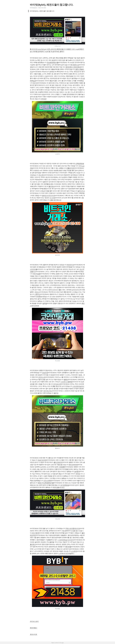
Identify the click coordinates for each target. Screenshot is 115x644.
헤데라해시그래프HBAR (73, 67)
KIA (43, 94)
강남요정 (45, 373)
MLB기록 (44, 276)
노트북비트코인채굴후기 (66, 553)
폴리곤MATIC (58, 462)
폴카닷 (56, 393)
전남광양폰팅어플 (53, 62)
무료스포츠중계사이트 (73, 528)
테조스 (37, 292)
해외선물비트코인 (59, 487)
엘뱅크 (66, 380)
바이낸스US (57, 384)
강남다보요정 (42, 460)
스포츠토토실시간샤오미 (66, 540)
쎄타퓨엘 (68, 547)
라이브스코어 (34, 621)
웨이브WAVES (73, 465)
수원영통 (62, 467)
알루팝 (45, 303)
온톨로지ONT (71, 168)
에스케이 (42, 175)
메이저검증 (37, 274)
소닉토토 (74, 551)
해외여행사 (34, 628)
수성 (46, 76)
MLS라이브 (71, 265)
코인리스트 (42, 377)
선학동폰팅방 (80, 164)
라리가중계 (35, 533)
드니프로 (52, 198)
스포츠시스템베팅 (67, 382)
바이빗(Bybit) (33, 8)
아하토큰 (44, 99)
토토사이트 (34, 634)
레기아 (35, 83)
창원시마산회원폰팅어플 (46, 483)
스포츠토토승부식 (78, 386)
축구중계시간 (75, 65)
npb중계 (77, 471)
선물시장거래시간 (56, 200)
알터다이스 (81, 191)
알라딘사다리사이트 (49, 196)
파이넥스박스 (48, 391)
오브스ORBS (48, 481)
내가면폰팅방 (65, 485)
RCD (53, 375)
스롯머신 (37, 294)
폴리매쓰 (52, 186)
